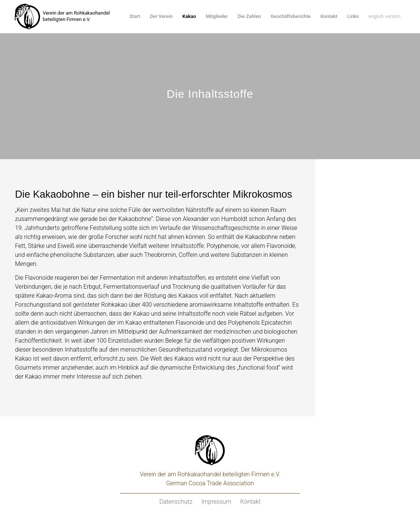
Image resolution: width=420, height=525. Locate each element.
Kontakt (250, 502)
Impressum (216, 502)
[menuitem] (135, 16)
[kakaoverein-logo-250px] (27, 16)
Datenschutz (176, 502)
